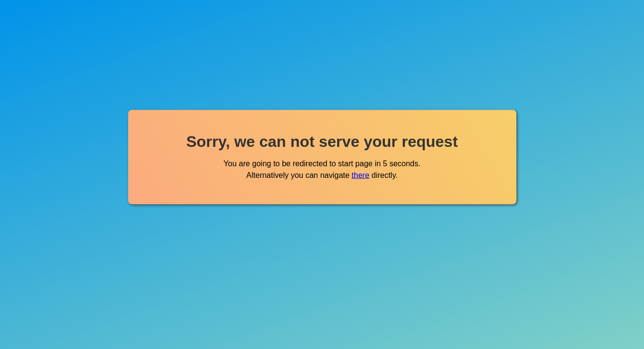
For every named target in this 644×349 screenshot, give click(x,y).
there (361, 175)
